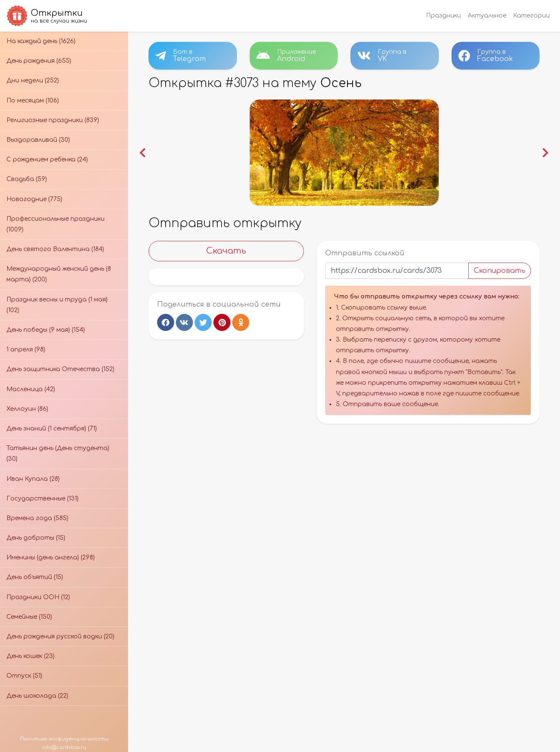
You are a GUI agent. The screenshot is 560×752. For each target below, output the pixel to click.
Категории (531, 16)
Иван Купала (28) (33, 479)
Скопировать (500, 271)
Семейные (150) (29, 617)
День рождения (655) (39, 61)
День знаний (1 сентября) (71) (52, 429)
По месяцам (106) (33, 101)
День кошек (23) (31, 656)
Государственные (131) (42, 499)
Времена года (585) (37, 518)
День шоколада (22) (37, 696)
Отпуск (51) (24, 676)
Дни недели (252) (33, 80)
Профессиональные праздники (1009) (55, 224)
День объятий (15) (35, 577)
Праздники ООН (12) (38, 597)
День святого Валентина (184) (55, 249)
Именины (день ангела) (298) (51, 557)
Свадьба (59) (27, 179)
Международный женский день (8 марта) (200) (59, 274)
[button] (143, 153)
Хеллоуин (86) (27, 409)
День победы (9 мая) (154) (46, 330)
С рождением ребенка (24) (47, 159)
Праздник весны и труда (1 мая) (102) (57, 305)
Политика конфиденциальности (64, 739)
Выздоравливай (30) (38, 140)
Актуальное (487, 16)
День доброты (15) (36, 538)
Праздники (443, 16)
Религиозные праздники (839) (53, 120)
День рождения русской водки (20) (60, 636)
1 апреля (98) (26, 350)
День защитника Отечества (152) (60, 369)
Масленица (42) (31, 389)
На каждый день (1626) (41, 41)
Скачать (226, 251)
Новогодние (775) (34, 199)
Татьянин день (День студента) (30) (58, 454)
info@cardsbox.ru (64, 748)
